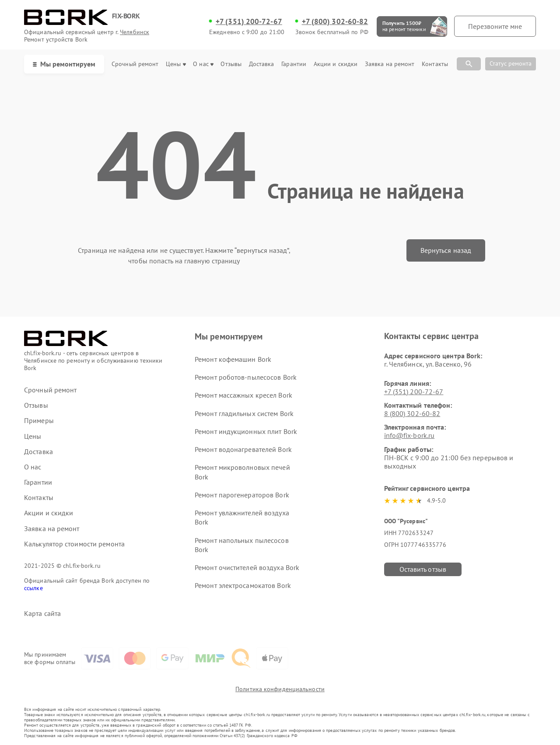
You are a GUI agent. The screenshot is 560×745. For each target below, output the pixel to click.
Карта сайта (42, 614)
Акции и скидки (336, 64)
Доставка (262, 64)
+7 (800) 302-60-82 (335, 21)
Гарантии (294, 64)
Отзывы (231, 64)
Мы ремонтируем (64, 64)
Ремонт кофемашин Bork (233, 359)
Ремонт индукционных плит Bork (246, 431)
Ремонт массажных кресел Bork (243, 395)
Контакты (435, 64)
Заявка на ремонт (390, 64)
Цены (176, 64)
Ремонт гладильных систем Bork (244, 413)
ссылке (33, 588)
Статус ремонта (511, 63)
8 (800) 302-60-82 (412, 413)
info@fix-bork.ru (409, 435)
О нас (203, 64)
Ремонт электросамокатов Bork (243, 585)
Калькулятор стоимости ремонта (74, 544)
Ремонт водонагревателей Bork (243, 449)
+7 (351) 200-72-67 (249, 21)
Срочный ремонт (135, 64)
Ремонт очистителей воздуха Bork (247, 567)
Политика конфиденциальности (280, 689)
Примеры (39, 421)
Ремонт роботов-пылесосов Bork (246, 377)
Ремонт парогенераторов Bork (242, 495)
